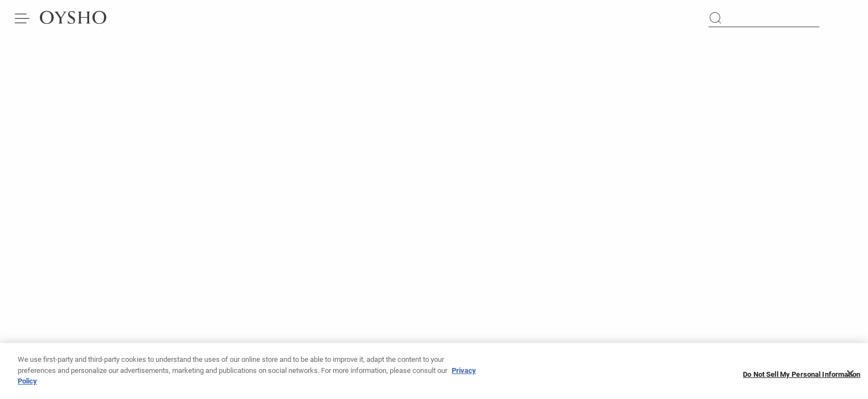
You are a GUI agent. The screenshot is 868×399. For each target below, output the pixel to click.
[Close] (850, 377)
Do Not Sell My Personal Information (802, 377)
